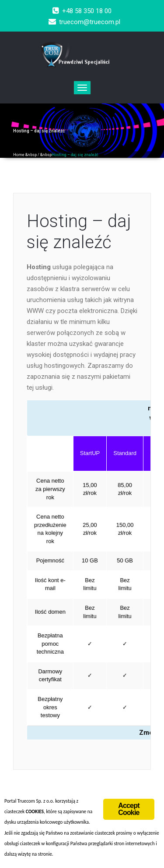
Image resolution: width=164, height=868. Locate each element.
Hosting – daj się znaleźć (79, 232)
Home (19, 155)
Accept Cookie (129, 809)
